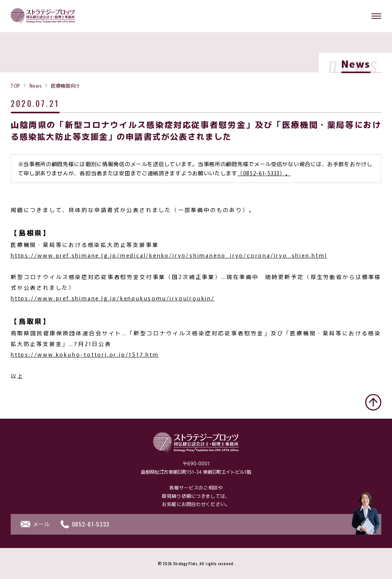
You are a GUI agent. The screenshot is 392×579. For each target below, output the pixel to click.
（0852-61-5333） (261, 174)
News (36, 85)
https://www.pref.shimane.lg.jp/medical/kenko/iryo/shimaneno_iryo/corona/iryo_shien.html (169, 256)
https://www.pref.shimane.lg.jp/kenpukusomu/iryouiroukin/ (113, 299)
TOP (15, 85)
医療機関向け (65, 85)
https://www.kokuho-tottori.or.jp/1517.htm (85, 356)
